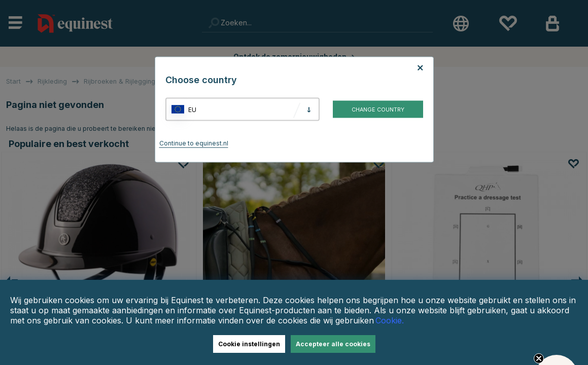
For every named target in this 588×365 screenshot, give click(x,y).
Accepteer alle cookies (333, 344)
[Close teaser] (539, 358)
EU (192, 109)
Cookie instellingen (249, 344)
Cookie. (390, 320)
